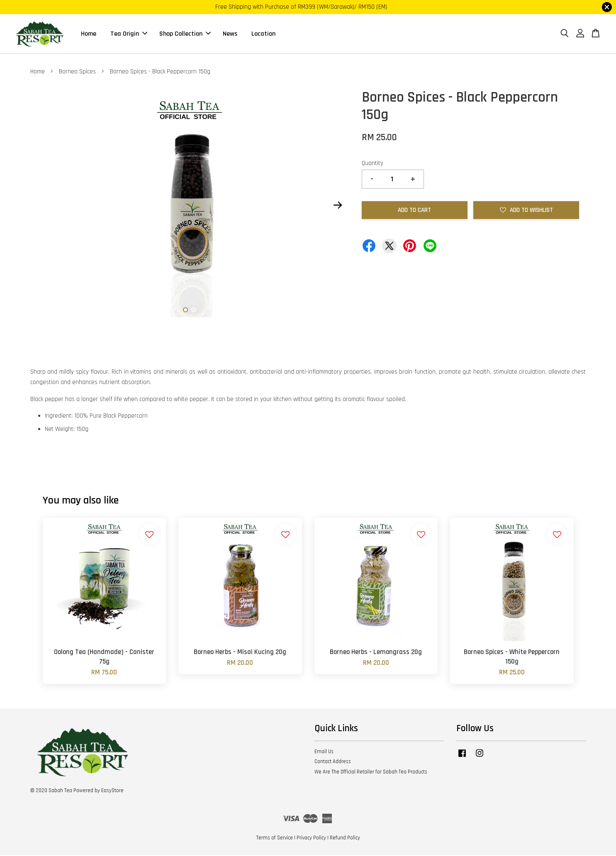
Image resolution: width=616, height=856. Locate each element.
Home (89, 34)
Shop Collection (185, 34)
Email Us (324, 752)
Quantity (373, 164)
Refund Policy (345, 839)
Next (338, 206)
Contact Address (333, 762)
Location (263, 34)
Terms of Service (275, 839)
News (230, 34)
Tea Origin (129, 34)
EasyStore (112, 791)
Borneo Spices (77, 72)
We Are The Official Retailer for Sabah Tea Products (371, 773)
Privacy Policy (311, 839)
